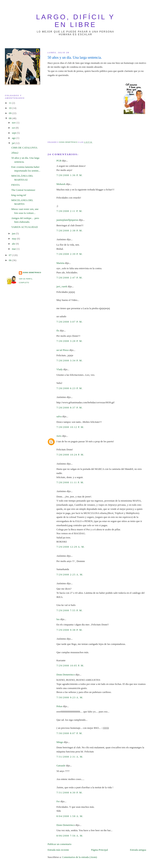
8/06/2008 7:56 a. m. (70, 836)
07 (10, 255)
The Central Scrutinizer (23, 190)
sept (14, 133)
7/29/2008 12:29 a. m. (71, 547)
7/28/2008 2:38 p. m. (70, 230)
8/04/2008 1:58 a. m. (70, 816)
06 (10, 260)
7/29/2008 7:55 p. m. (70, 610)
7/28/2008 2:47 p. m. (70, 278)
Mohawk (61, 184)
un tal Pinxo (63, 350)
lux (58, 619)
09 (10, 113)
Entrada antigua (138, 850)
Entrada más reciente (58, 850)
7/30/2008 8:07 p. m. (70, 733)
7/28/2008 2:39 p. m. (70, 254)
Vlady (60, 369)
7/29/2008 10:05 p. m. (70, 665)
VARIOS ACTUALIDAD (24, 227)
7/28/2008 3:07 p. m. (70, 322)
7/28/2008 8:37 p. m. (70, 408)
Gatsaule (61, 766)
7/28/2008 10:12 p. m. (70, 427)
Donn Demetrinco (66, 675)
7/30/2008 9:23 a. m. (70, 697)
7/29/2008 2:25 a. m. (70, 574)
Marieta (60, 263)
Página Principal (99, 850)
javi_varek (62, 286)
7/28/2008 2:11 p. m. (70, 211)
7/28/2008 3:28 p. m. (70, 341)
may (15, 239)
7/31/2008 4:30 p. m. (70, 792)
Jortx (59, 436)
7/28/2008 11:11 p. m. (70, 482)
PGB (59, 161)
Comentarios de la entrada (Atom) (80, 857)
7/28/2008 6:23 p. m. (70, 388)
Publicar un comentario (59, 844)
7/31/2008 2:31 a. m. (70, 757)
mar (14, 249)
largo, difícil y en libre (76, 21)
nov (14, 123)
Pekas (59, 706)
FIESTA (15, 185)
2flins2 (15, 153)
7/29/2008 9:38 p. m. (70, 630)
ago (14, 138)
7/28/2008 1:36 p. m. (70, 175)
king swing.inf (19, 195)
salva (59, 416)
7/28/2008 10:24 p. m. (70, 455)
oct (14, 128)
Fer (58, 801)
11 (10, 103)
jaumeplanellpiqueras (67, 220)
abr (14, 244)
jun (14, 233)
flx (58, 331)
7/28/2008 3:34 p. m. (70, 360)
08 (10, 118)
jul (14, 143)
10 (10, 108)
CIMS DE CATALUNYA (24, 148)
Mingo (60, 742)
